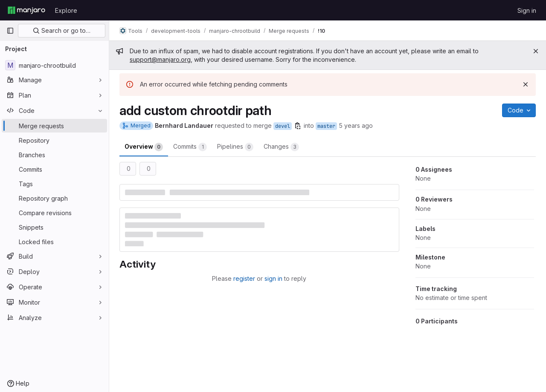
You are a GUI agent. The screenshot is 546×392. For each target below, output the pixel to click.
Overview (144, 147)
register (244, 278)
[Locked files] (54, 242)
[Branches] (54, 155)
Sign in (527, 10)
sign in (273, 278)
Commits (190, 147)
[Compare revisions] (54, 213)
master (326, 126)
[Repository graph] (54, 198)
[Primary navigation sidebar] (10, 31)
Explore (66, 10)
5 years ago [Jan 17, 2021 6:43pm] (356, 125)
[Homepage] (26, 10)
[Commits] (54, 169)
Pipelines (235, 147)
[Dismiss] (526, 84)
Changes (281, 147)
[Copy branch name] (298, 126)
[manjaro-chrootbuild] (54, 65)
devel (283, 126)
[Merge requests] (54, 126)
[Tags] (54, 184)
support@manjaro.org (160, 59)
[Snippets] (54, 227)
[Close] (536, 51)
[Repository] (54, 140)
